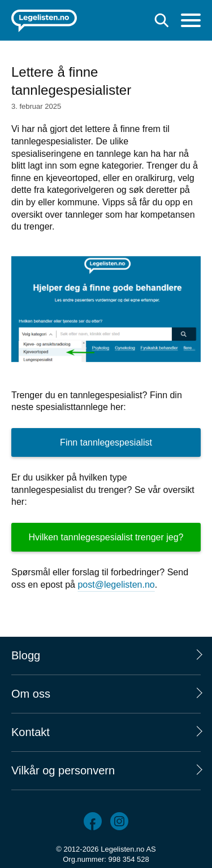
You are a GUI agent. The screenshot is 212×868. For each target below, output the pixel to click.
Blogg (26, 655)
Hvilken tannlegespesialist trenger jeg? (106, 537)
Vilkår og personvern (63, 770)
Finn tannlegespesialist (106, 442)
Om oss (31, 694)
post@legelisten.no (116, 585)
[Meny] (191, 22)
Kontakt (31, 732)
